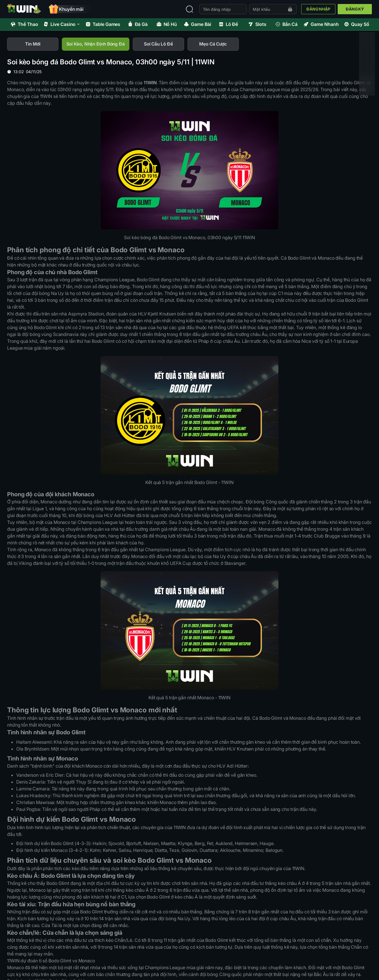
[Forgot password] (290, 9)
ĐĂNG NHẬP (318, 9)
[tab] (33, 44)
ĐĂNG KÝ (355, 9)
